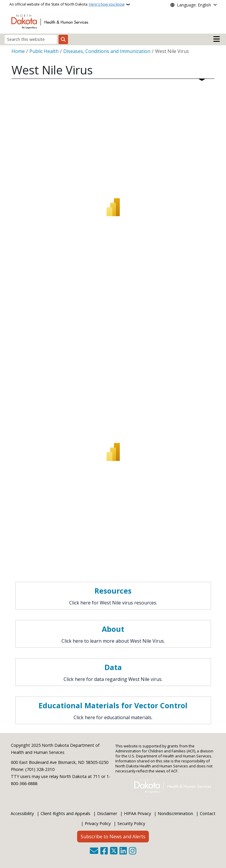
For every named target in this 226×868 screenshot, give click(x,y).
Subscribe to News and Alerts (113, 837)
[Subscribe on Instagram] (133, 851)
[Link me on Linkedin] (123, 851)
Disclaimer (107, 813)
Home (18, 51)
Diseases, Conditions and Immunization (107, 51)
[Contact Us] (94, 851)
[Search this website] (31, 39)
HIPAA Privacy (137, 813)
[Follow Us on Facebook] (104, 851)
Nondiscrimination (175, 813)
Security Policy (131, 823)
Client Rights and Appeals (65, 813)
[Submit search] (63, 39)
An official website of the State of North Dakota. (67, 4)
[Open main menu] (217, 39)
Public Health (44, 51)
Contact (208, 813)
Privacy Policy (98, 823)
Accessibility (22, 813)
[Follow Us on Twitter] (114, 851)
